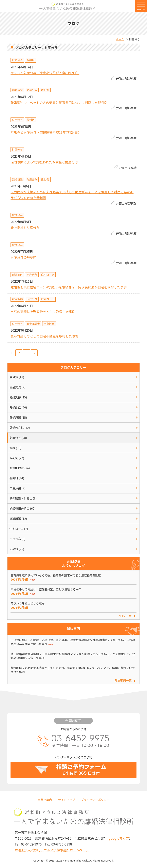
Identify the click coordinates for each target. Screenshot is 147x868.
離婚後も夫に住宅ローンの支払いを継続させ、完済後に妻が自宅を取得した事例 (69, 287)
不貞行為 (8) (17, 539)
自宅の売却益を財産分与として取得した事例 (43, 312)
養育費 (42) (17, 377)
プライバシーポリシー (95, 800)
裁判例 (31, 60)
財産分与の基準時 (23, 257)
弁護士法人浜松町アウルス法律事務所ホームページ (52, 850)
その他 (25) (17, 549)
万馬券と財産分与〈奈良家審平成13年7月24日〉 (46, 132)
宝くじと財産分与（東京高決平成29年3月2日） (45, 73)
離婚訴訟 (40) (18, 407)
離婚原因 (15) (18, 417)
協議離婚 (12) (18, 518)
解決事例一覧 (123, 680)
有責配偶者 (33, 324)
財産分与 (17, 60)
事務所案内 (45, 800)
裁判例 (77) (17, 458)
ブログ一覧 (124, 616)
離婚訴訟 (17, 90)
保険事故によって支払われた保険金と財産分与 (44, 162)
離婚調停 (17, 275)
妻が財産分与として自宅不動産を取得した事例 (44, 336)
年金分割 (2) (17, 488)
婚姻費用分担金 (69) (22, 508)
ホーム (120, 39)
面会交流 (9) (17, 387)
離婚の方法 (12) (20, 428)
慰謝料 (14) (17, 478)
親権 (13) (15, 448)
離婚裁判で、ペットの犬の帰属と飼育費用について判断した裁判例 (59, 102)
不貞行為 (49, 324)
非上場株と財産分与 (25, 227)
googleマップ (119, 838)
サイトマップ (67, 800)
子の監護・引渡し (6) (23, 498)
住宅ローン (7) (19, 529)
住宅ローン (48, 275)
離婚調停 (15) (18, 397)
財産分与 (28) (18, 438)
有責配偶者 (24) (20, 468)
